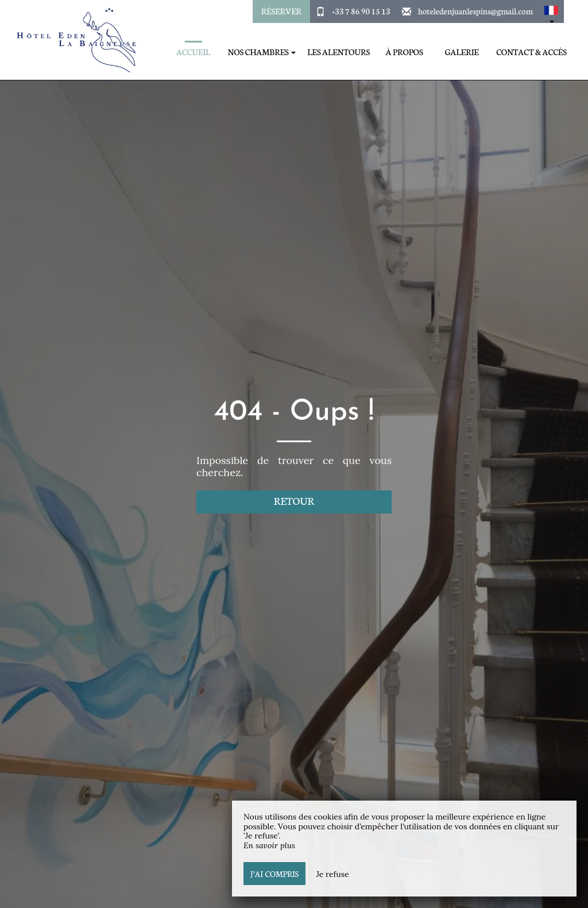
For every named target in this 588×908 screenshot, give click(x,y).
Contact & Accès (531, 52)
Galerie (462, 52)
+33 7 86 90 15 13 (361, 11)
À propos (405, 52)
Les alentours (339, 52)
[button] (551, 11)
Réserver (281, 11)
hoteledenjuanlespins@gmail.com (475, 11)
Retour (294, 501)
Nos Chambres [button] (262, 52)
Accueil (193, 52)
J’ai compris (274, 874)
